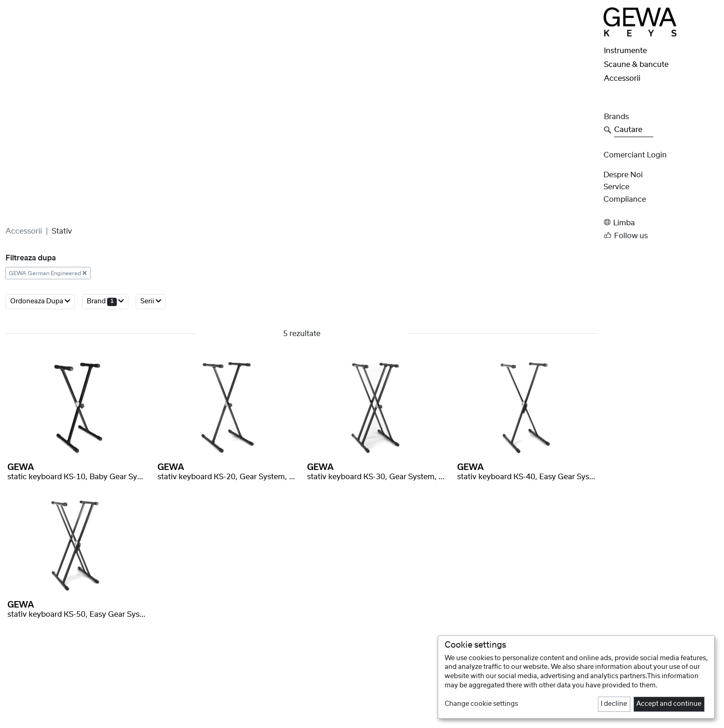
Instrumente (625, 51)
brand (105, 356)
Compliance (625, 199)
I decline (614, 704)
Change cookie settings (481, 704)
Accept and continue (669, 704)
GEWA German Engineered (48, 328)
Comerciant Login (635, 155)
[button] (661, 222)
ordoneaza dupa (40, 356)
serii (151, 356)
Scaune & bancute (636, 65)
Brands (616, 117)
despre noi (623, 175)
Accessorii (24, 286)
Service (616, 187)
